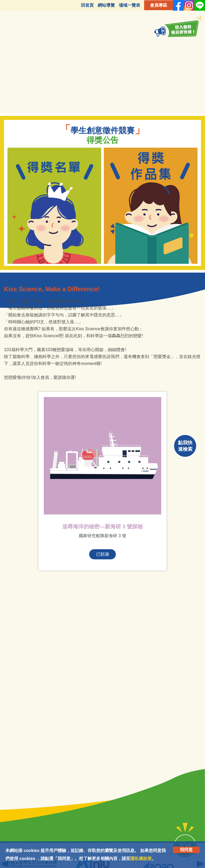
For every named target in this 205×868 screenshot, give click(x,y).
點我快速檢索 (185, 446)
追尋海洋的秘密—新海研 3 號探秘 (102, 527)
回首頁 (87, 5)
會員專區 (159, 5)
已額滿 (102, 554)
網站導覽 (106, 5)
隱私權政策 (141, 859)
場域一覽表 (129, 5)
